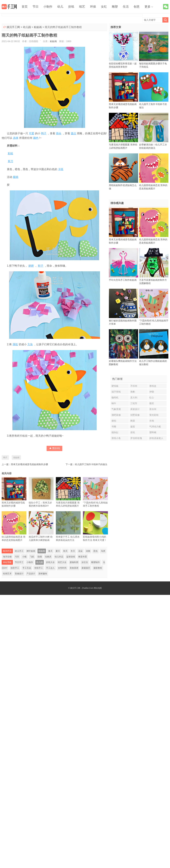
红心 (152, 398)
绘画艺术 (7, 574)
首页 (25, 7)
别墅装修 (135, 415)
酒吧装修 (116, 415)
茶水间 (153, 409)
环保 (93, 7)
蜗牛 (114, 403)
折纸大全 (50, 562)
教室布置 (83, 557)
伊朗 (152, 392)
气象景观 (116, 409)
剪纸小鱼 (116, 438)
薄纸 (15, 344)
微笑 (152, 403)
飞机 (32, 557)
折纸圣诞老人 (156, 438)
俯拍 (114, 421)
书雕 (114, 427)
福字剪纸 (116, 392)
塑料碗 (153, 432)
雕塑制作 (95, 562)
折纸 (71, 7)
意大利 (134, 398)
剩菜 (133, 421)
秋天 (65, 551)
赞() (55, 448)
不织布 (134, 386)
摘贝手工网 (13, 27)
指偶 (40, 557)
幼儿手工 (19, 551)
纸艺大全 (62, 562)
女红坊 (85, 562)
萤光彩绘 (154, 415)
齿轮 (133, 432)
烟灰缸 (115, 432)
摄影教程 (98, 568)
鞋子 (41, 266)
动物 (88, 551)
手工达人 (50, 568)
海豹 (133, 392)
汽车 (17, 557)
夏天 (58, 551)
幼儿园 (27, 27)
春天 (50, 551)
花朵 (80, 551)
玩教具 (48, 557)
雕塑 (115, 7)
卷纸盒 (153, 386)
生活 (126, 7)
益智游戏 (71, 557)
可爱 (32, 133)
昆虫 (95, 551)
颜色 (36, 138)
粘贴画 (38, 27)
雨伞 (59, 133)
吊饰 (152, 421)
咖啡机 (115, 398)
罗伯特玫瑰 (136, 438)
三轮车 (134, 403)
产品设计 (31, 574)
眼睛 (16, 177)
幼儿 (60, 7)
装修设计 (19, 574)
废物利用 (74, 562)
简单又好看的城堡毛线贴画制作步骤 (29, 464)
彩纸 (10, 153)
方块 (30, 344)
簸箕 (133, 427)
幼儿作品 (59, 557)
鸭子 (44, 133)
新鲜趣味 (43, 574)
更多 (148, 7)
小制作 (48, 7)
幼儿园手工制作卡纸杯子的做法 (91, 464)
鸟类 (103, 551)
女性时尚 (62, 568)
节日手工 (19, 562)
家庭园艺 (86, 568)
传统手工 (39, 568)
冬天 (73, 551)
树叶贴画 (31, 551)
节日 (36, 7)
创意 (137, 7)
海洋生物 (7, 557)
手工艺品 (27, 568)
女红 (104, 7)
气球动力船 (155, 427)
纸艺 (82, 7)
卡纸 (61, 169)
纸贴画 (16, 458)
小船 (24, 557)
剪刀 (10, 161)
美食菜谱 (74, 568)
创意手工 (15, 568)
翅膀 (31, 266)
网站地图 (98, 588)
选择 (16, 138)
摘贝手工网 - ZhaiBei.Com (82, 588)
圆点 (74, 133)
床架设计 (135, 409)
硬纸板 (115, 386)
